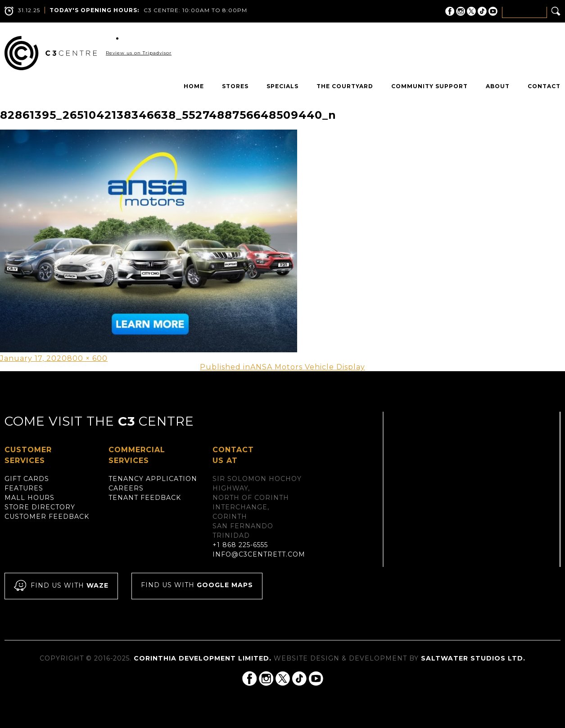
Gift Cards (27, 479)
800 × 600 (87, 358)
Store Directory (40, 507)
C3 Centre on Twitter (471, 11)
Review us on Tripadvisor (139, 53)
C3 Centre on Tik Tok (482, 11)
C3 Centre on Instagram (461, 11)
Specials (282, 86)
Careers (126, 488)
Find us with (61, 586)
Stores (235, 86)
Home (194, 86)
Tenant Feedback (145, 498)
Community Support (429, 86)
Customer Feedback (47, 517)
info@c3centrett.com (259, 554)
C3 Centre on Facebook (450, 11)
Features (24, 488)
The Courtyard (345, 86)
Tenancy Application (153, 479)
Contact (544, 86)
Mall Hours (29, 498)
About (498, 86)
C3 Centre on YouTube (493, 11)
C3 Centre (51, 53)
